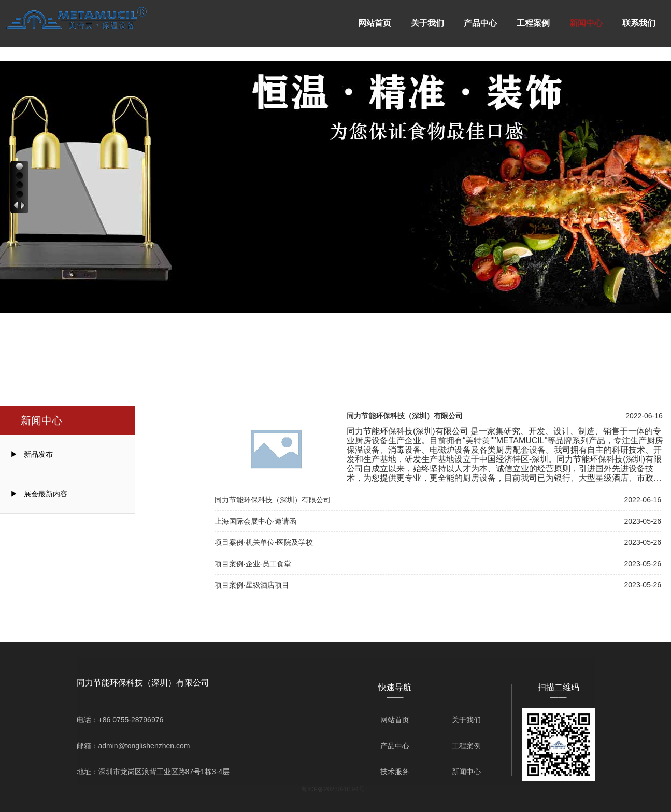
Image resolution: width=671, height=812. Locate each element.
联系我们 (639, 23)
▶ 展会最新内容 (39, 494)
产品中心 (480, 23)
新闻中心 (586, 23)
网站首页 (375, 23)
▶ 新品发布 (32, 454)
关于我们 (427, 23)
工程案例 (533, 23)
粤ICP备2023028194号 (333, 789)
